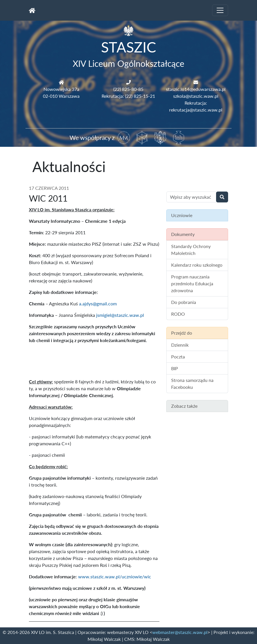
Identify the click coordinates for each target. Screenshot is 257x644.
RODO (178, 314)
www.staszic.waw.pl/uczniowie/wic (115, 576)
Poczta (178, 357)
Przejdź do (182, 333)
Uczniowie (182, 215)
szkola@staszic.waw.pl (196, 96)
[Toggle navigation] (220, 10)
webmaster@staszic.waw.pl (180, 632)
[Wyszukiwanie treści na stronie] (191, 197)
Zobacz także (184, 406)
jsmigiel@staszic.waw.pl (120, 315)
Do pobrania (184, 302)
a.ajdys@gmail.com (98, 304)
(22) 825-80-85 (128, 89)
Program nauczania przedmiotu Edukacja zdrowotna (192, 283)
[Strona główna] (32, 10)
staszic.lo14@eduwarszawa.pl (196, 89)
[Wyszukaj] (222, 197)
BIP (175, 368)
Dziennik (180, 345)
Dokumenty (183, 234)
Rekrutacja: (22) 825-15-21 (128, 96)
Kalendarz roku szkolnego (197, 265)
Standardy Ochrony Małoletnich (191, 250)
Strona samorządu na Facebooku (192, 384)
